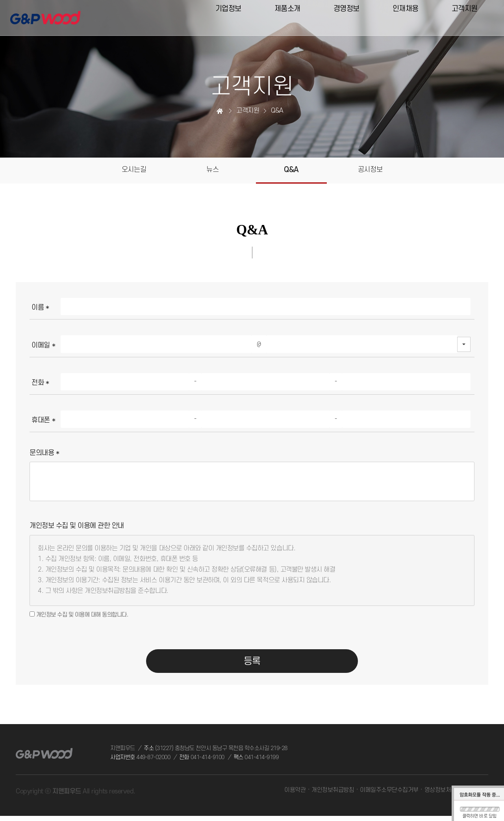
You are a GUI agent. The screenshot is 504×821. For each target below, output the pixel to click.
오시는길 (134, 170)
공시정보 (370, 170)
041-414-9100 (208, 762)
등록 (252, 665)
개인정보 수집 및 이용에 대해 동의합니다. (79, 617)
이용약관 (295, 795)
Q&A (292, 171)
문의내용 (44, 455)
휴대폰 (43, 422)
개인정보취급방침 (333, 795)
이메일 (43, 347)
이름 (40, 310)
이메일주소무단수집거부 (389, 795)
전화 (40, 385)
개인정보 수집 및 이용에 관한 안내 (77, 528)
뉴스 (212, 170)
